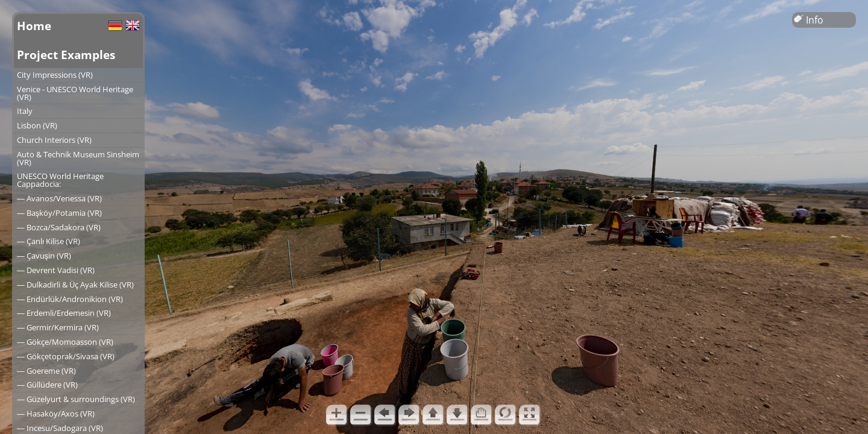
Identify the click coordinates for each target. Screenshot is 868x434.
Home (34, 26)
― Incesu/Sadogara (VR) (60, 428)
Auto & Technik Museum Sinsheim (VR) (78, 158)
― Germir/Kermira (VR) (58, 327)
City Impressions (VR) (55, 75)
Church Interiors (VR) (54, 140)
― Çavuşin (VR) (44, 256)
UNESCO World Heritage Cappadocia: (60, 180)
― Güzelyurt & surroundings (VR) (76, 399)
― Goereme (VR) (46, 371)
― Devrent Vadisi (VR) (56, 270)
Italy (25, 111)
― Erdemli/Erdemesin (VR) (64, 313)
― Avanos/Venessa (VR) (59, 198)
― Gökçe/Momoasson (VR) (65, 342)
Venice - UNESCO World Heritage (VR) (75, 93)
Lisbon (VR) (37, 125)
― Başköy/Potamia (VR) (59, 213)
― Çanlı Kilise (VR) (49, 241)
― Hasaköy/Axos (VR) (56, 414)
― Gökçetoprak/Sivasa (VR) (66, 356)
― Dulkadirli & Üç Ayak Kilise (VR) (75, 285)
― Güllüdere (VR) (47, 385)
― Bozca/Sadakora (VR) (59, 227)
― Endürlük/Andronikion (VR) (70, 299)
